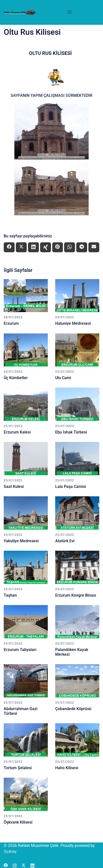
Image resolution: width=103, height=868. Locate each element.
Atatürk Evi (65, 541)
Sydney (10, 851)
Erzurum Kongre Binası (76, 595)
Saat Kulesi (14, 487)
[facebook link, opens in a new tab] (6, 865)
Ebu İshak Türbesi (71, 432)
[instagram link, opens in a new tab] (15, 865)
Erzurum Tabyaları (20, 650)
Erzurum (11, 323)
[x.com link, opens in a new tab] (24, 865)
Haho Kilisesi (67, 768)
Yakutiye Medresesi (21, 541)
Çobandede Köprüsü (73, 709)
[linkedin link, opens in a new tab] (32, 865)
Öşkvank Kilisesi (18, 822)
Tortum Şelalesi (18, 768)
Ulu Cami (63, 378)
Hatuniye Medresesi (73, 323)
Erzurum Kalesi (17, 432)
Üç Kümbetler (16, 378)
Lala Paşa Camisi (71, 487)
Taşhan (10, 595)
